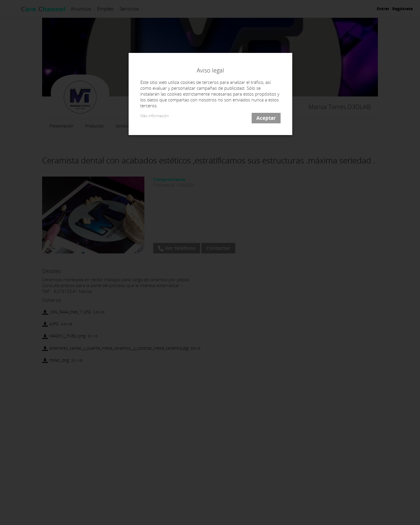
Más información (155, 116)
